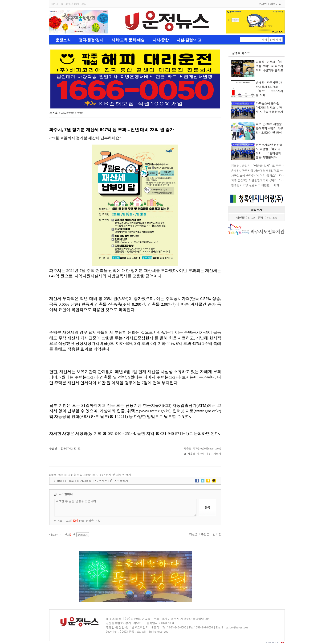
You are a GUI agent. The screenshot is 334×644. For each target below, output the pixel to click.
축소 (71, 481)
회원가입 (276, 4)
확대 (59, 481)
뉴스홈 (53, 113)
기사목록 (86, 481)
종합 (80, 113)
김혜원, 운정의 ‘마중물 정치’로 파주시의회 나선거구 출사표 (269, 66)
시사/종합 (161, 40)
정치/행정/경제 (91, 40)
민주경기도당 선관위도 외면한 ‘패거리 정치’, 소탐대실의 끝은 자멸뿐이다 (269, 151)
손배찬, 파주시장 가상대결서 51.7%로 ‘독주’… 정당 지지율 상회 (269, 89)
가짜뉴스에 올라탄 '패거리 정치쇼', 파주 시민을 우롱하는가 (269, 107)
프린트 (103, 481)
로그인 (263, 4)
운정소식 (63, 40)
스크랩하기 (121, 481)
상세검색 (276, 39)
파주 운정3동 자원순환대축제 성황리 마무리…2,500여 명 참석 (269, 128)
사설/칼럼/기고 (189, 40)
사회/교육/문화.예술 (128, 40)
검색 (264, 39)
